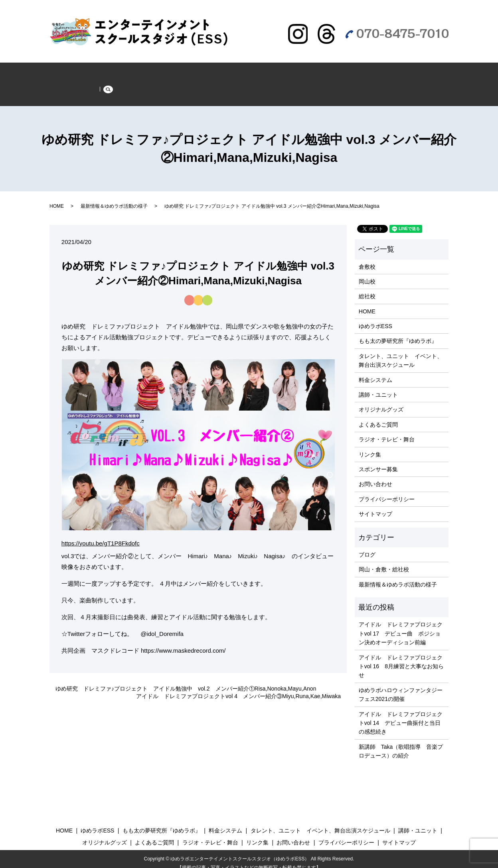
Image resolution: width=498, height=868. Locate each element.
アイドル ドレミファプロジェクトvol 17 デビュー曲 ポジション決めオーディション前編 (401, 625)
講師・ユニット (378, 386)
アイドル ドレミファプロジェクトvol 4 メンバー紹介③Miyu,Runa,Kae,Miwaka (238, 687)
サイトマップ (375, 505)
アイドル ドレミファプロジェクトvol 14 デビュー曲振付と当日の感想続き (401, 714)
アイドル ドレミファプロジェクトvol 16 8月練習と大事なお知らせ (401, 657)
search (191, 89)
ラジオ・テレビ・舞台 (86, 87)
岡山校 (367, 272)
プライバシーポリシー (387, 490)
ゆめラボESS (203, 71)
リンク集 (370, 445)
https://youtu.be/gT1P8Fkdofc (101, 534)
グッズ (340, 71)
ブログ (367, 546)
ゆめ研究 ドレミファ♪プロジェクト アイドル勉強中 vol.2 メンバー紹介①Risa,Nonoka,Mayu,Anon (186, 679)
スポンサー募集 (150, 87)
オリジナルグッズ (381, 401)
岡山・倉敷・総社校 (384, 561)
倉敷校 (367, 258)
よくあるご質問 (385, 71)
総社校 (367, 287)
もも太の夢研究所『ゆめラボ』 (276, 71)
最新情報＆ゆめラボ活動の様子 (130, 71)
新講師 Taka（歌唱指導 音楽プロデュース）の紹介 (401, 742)
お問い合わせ (375, 475)
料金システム (375, 371)
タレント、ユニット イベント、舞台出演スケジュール (401, 351)
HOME (66, 71)
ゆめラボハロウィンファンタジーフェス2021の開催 (401, 685)
